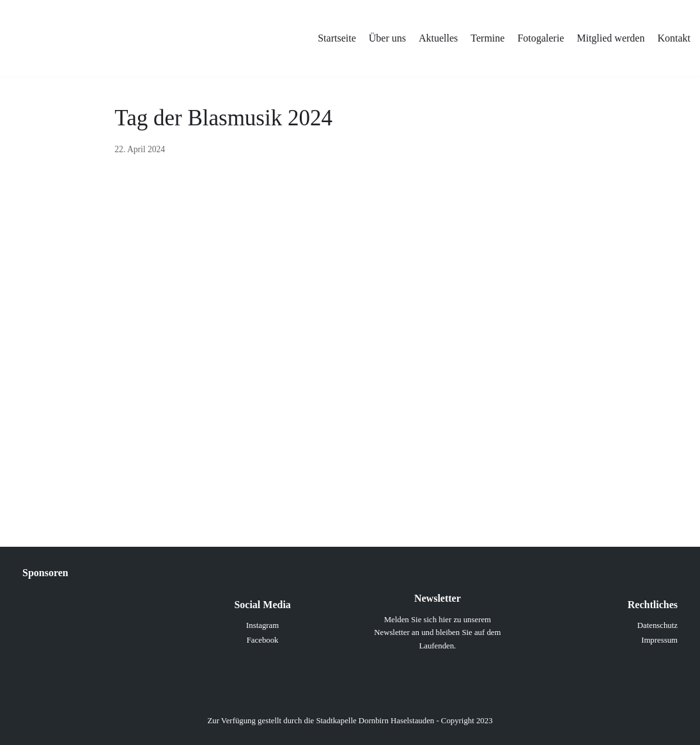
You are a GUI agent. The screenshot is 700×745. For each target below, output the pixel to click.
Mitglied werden (611, 38)
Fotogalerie (541, 38)
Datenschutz (657, 625)
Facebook (263, 640)
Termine (487, 38)
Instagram (262, 625)
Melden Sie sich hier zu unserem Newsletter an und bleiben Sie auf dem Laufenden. (437, 633)
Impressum (659, 640)
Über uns (387, 38)
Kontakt (674, 38)
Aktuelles (438, 38)
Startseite (337, 38)
